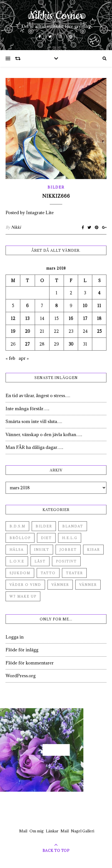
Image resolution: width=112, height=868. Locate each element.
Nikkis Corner (56, 16)
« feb (10, 358)
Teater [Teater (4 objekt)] (74, 573)
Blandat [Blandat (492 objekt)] (73, 526)
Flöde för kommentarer (30, 663)
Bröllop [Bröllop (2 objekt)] (20, 538)
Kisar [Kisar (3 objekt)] (93, 550)
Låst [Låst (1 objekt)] (40, 561)
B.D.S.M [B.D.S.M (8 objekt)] (17, 526)
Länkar (52, 831)
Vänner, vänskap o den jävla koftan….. (44, 434)
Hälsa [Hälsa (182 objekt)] (17, 550)
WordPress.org (21, 676)
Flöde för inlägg (22, 650)
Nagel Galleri (83, 831)
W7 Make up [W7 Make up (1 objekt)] (23, 596)
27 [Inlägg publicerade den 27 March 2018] (27, 344)
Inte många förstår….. (27, 409)
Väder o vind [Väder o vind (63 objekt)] (25, 585)
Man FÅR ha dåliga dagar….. (34, 447)
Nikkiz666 (56, 196)
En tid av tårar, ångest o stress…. (38, 395)
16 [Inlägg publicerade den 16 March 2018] (71, 318)
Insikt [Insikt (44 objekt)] (42, 550)
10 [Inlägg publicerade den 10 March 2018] (85, 306)
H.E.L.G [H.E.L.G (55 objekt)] (70, 538)
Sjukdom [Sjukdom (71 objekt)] (20, 573)
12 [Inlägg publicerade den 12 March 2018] (13, 318)
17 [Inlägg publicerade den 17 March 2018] (85, 318)
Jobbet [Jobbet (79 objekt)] (68, 550)
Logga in (15, 637)
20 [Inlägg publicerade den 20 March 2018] (28, 331)
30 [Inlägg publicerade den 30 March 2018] (71, 344)
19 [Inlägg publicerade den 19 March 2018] (13, 331)
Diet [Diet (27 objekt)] (46, 538)
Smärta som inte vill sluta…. (34, 421)
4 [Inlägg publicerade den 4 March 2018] (99, 293)
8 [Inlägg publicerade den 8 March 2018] (57, 306)
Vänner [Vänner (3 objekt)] (88, 585)
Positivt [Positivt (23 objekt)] (66, 561)
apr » (24, 358)
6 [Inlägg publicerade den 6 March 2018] (27, 306)
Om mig (37, 831)
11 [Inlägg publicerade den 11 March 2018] (99, 306)
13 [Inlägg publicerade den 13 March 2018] (27, 318)
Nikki (16, 227)
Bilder (56, 187)
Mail (23, 831)
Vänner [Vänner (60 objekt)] (60, 585)
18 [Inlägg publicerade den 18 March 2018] (99, 318)
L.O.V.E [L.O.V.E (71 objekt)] (17, 561)
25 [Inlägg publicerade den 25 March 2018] (99, 331)
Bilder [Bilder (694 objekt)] (44, 526)
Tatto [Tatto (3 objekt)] (48, 573)
